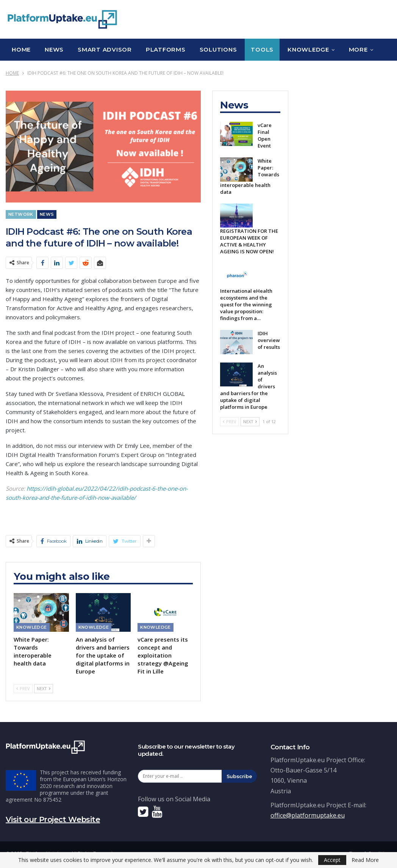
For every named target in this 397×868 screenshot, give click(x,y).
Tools (262, 49)
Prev (23, 688)
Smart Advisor (105, 49)
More (358, 49)
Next (44, 688)
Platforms (166, 49)
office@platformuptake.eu (308, 815)
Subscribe (239, 776)
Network (21, 214)
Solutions (218, 49)
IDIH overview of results (269, 340)
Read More (365, 860)
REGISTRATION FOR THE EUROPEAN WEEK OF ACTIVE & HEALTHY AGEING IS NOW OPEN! (249, 241)
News (54, 49)
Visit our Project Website (53, 819)
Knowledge (308, 49)
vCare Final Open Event (265, 135)
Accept (332, 860)
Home (21, 49)
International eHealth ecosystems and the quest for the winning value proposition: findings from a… (246, 305)
